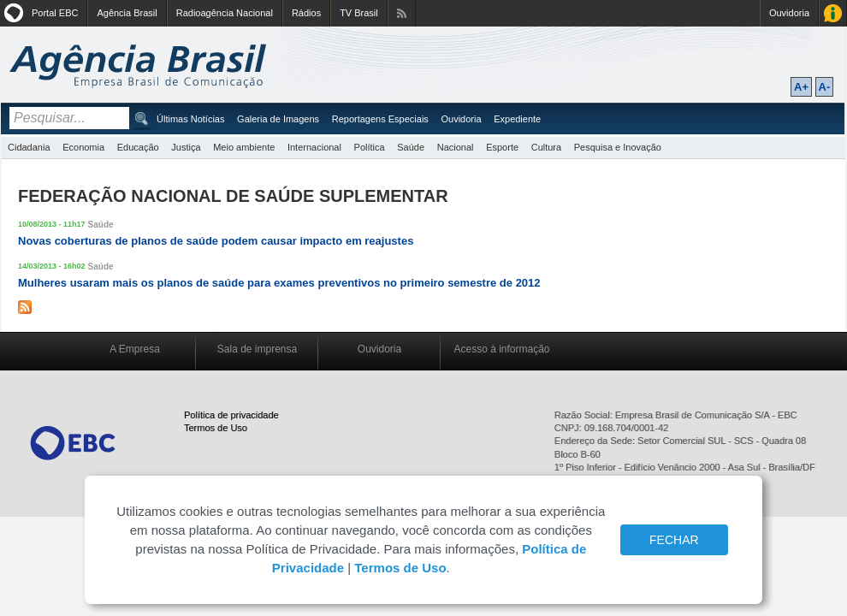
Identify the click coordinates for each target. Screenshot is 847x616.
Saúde (411, 147)
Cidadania (29, 147)
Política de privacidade (231, 415)
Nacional (456, 147)
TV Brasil (359, 13)
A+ (801, 87)
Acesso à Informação (833, 13)
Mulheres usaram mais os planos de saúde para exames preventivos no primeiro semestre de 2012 (279, 283)
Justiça (186, 147)
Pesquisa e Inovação (618, 147)
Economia (83, 147)
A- (825, 87)
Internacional (314, 147)
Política (370, 147)
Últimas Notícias (190, 119)
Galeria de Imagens (278, 119)
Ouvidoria (789, 13)
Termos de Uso (216, 428)
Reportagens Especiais (380, 119)
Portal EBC (55, 13)
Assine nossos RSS (402, 13)
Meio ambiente (244, 147)
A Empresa (135, 349)
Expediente (517, 119)
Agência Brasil (127, 13)
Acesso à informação (501, 349)
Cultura (546, 147)
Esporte (502, 147)
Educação (138, 147)
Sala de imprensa (257, 349)
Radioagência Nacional (225, 13)
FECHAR (674, 540)
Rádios (306, 13)
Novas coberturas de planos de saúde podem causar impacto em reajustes (216, 241)
